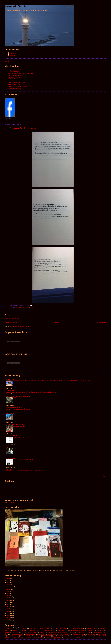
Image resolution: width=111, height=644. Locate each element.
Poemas (8, 628)
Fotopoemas (32, 632)
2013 (9, 607)
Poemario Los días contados (25, 307)
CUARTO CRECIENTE (83, 632)
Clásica (7, 632)
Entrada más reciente (11, 322)
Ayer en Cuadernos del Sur (21, 437)
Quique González (12, 636)
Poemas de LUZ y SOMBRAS (54, 638)
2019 (9, 593)
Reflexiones (92, 628)
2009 (9, 615)
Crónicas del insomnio (70, 638)
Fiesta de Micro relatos (77, 630)
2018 (9, 596)
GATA (15, 398)
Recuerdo (42, 634)
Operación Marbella (19, 426)
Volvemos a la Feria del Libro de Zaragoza (19, 409)
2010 (9, 613)
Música (23, 628)
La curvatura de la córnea (15, 424)
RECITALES (77, 628)
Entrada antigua (102, 322)
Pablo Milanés (102, 634)
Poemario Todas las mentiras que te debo (21, 86)
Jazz (24, 632)
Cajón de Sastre (61, 628)
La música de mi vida (15, 77)
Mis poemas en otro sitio (77, 636)
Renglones (16, 632)
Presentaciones (50, 630)
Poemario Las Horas (14, 84)
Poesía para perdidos (14, 88)
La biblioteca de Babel (15, 75)
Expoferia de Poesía (18, 630)
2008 (9, 618)
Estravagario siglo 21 (15, 72)
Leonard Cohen (52, 634)
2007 (9, 620)
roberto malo (11, 379)
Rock (71, 632)
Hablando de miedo (82, 638)
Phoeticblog (10, 413)
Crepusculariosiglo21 (15, 70)
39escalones (10, 390)
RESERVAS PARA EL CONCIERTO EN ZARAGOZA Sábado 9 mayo (27, 471)
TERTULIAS (47, 636)
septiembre (10, 587)
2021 (9, 580)
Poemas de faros (30, 634)
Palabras (42, 632)
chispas (15, 449)
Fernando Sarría (15, 6)
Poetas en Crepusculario (40, 628)
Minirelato (100, 630)
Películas (40, 638)
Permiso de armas (16, 634)
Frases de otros (91, 634)
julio (8, 591)
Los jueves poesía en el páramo (18, 81)
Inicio (57, 322)
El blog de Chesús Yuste (14, 407)
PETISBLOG (11, 469)
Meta (15, 415)
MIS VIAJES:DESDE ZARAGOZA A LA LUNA (22, 396)
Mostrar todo (103, 476)
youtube (13, 502)
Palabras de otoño (31, 638)
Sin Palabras (37, 636)
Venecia (91, 630)
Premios (89, 636)
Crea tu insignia (8, 119)
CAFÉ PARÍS (62, 630)
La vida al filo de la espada (15, 436)
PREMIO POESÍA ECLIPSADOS (14, 638)
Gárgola (12, 55)
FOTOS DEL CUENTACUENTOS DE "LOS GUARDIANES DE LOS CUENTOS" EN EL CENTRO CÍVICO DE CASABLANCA (52, 381)
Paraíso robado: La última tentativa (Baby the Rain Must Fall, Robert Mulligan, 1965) (31, 392)
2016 (9, 600)
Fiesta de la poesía (99, 636)
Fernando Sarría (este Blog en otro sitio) (20, 73)
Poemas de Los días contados (23, 128)
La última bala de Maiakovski (17, 79)
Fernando (13, 53)
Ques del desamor (65, 634)
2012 (9, 609)
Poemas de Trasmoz (94, 638)
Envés (60, 636)
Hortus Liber (11, 458)
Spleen (9, 447)
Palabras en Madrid (26, 636)
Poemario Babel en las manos (17, 83)
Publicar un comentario (12, 319)
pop (54, 636)
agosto (9, 589)
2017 (9, 598)
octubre (9, 585)
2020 (9, 582)
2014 (9, 604)
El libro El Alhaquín (78, 634)
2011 (9, 611)
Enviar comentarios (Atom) (22, 326)
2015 (9, 602)
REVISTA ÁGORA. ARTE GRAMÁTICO (26, 460)
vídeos (66, 636)
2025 (9, 578)
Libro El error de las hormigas (57, 632)
